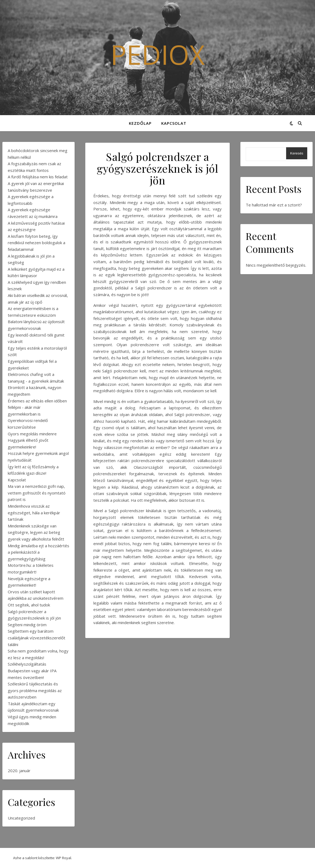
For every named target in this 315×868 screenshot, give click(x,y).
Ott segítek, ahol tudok (29, 605)
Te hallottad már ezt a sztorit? (274, 205)
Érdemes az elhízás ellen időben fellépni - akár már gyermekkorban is (37, 407)
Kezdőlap (140, 123)
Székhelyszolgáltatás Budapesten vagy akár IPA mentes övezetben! (32, 671)
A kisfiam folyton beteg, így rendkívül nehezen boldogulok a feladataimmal (37, 243)
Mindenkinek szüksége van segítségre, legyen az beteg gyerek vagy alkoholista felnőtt (36, 532)
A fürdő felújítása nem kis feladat (38, 177)
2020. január (19, 771)
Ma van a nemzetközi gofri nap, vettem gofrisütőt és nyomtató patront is (37, 493)
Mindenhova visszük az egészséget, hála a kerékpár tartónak (34, 513)
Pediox (158, 54)
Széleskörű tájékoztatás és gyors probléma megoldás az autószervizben (35, 690)
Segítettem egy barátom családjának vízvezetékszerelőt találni (37, 638)
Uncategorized (21, 818)
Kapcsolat (174, 123)
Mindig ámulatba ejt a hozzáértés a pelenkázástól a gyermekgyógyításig (39, 552)
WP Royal (64, 858)
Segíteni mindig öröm (27, 625)
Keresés (297, 153)
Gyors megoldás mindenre (32, 434)
